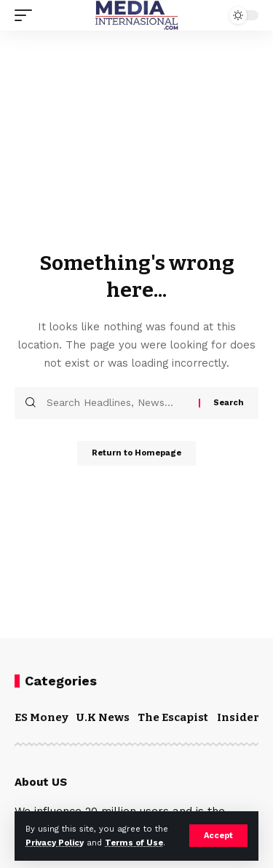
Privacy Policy (55, 843)
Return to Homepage (136, 453)
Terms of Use (134, 843)
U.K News (103, 717)
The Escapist (173, 717)
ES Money (41, 717)
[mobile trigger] (27, 15)
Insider (238, 717)
